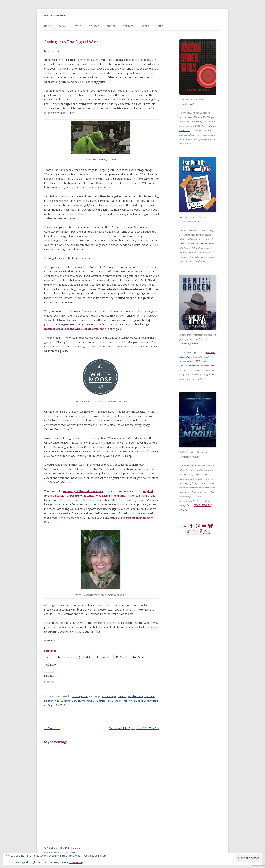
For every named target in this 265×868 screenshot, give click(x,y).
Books (62, 26)
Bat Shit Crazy (135, 696)
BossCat (94, 26)
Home (47, 26)
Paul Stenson (114, 701)
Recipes (111, 26)
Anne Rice (108, 696)
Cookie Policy (76, 862)
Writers (154, 701)
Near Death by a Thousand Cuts (195, 244)
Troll (125, 701)
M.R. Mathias (98, 701)
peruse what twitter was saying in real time (98, 496)
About (145, 26)
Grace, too (52, 728)
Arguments (120, 696)
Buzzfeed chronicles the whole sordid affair (72, 329)
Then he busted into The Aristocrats (121, 289)
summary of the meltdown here (83, 491)
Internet (86, 701)
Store (78, 26)
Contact (128, 26)
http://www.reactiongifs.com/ (101, 160)
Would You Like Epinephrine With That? (134, 728)
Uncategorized (80, 696)
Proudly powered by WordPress (61, 852)
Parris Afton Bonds (191, 344)
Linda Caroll (188, 104)
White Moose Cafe (139, 701)
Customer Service (70, 701)
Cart (160, 26)
